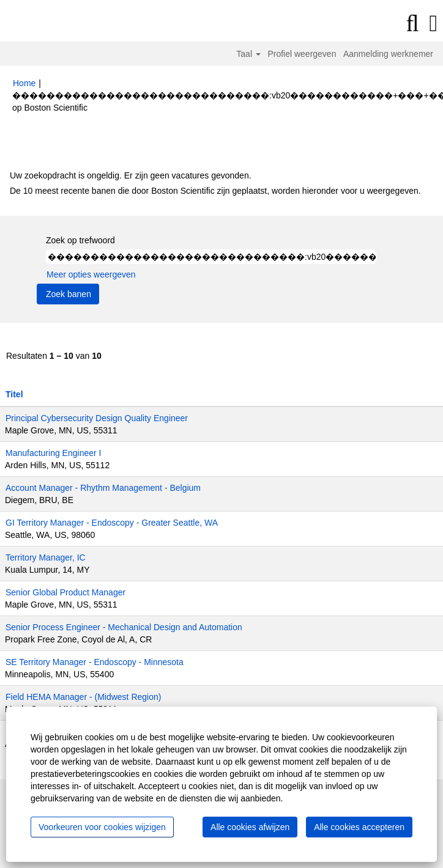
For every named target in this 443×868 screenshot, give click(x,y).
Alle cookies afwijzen (250, 827)
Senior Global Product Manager (65, 592)
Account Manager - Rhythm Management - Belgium (103, 488)
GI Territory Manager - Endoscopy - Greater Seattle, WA (112, 523)
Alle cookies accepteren (359, 827)
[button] (434, 23)
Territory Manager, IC (46, 557)
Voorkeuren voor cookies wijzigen (102, 827)
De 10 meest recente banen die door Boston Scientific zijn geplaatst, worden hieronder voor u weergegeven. (215, 191)
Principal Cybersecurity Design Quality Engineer (97, 418)
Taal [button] (248, 54)
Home (24, 83)
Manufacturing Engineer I (53, 453)
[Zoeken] (412, 23)
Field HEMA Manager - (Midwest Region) (83, 697)
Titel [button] (14, 394)
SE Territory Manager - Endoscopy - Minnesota (95, 662)
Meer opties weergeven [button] (91, 274)
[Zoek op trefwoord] (211, 257)
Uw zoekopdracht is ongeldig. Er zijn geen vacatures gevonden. (131, 175)
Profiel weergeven (302, 54)
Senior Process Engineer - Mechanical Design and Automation (124, 627)
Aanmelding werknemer (388, 54)
